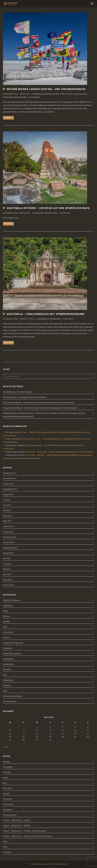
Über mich (7, 788)
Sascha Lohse (12, 94)
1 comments (64, 213)
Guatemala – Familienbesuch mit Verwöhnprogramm (46, 314)
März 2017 (7, 521)
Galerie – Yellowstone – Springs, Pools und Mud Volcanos (28, 836)
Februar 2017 (8, 526)
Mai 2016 (7, 569)
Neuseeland (8, 659)
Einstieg (6, 762)
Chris (7, 432)
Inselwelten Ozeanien (12, 654)
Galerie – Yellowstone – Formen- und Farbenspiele (25, 831)
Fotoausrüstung (10, 815)
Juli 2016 (7, 558)
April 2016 (7, 574)
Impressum (8, 799)
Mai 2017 (7, 510)
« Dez (5, 747)
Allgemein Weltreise (11, 600)
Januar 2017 (8, 532)
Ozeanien (7, 669)
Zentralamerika (20, 97)
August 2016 (8, 553)
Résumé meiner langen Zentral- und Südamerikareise (46, 89)
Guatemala (78, 94)
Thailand (7, 685)
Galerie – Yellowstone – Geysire (17, 820)
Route (5, 778)
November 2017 (10, 478)
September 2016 (10, 548)
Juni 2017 (7, 505)
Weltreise (7, 772)
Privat (5, 847)
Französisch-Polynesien (13, 643)
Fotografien (8, 767)
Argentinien (39, 94)
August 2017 (8, 494)
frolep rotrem (11, 439)
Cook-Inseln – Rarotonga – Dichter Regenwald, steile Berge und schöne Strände (59, 452)
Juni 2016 (7, 564)
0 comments (34, 97)
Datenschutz (8, 804)
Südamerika (8, 97)
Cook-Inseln (8, 632)
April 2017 (7, 516)
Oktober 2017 (9, 484)
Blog (5, 783)
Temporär (7, 852)
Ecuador (69, 94)
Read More (8, 118)
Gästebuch (8, 810)
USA (5, 691)
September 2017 (10, 489)
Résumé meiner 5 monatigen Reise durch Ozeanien (25, 397)
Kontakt (6, 794)
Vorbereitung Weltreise (13, 696)
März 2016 (7, 580)
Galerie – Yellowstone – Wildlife (17, 826)
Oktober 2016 (9, 542)
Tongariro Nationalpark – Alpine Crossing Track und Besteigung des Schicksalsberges (40, 408)
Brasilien (56, 94)
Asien (5, 611)
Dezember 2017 (10, 473)
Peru (85, 94)
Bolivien (48, 94)
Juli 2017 (7, 500)
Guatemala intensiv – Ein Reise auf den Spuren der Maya (48, 208)
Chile (62, 94)
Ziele (5, 842)
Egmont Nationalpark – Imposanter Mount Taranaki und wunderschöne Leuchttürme (39, 403)
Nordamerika (8, 664)
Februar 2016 (8, 585)
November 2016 (10, 537)
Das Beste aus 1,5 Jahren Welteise (18, 392)
